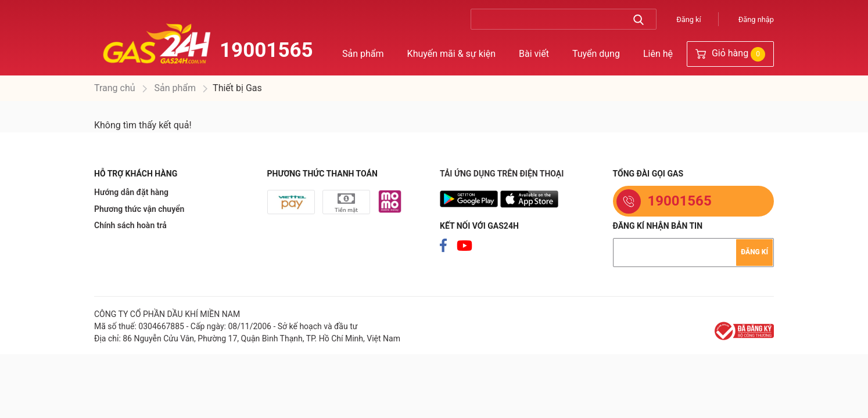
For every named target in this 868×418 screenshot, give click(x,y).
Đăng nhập (756, 19)
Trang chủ (115, 88)
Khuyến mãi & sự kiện (451, 54)
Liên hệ (658, 54)
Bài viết (534, 54)
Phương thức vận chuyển (139, 209)
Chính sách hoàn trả (130, 225)
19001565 (266, 50)
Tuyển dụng (596, 54)
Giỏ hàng (730, 54)
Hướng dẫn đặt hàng (131, 192)
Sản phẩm (363, 54)
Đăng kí (689, 19)
